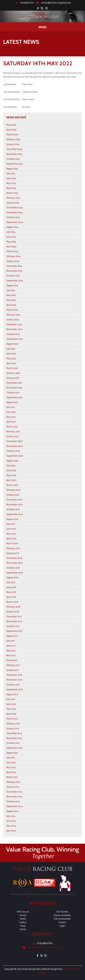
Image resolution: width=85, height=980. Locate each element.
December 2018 (14, 558)
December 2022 (14, 324)
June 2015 (11, 763)
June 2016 (11, 704)
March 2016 (12, 719)
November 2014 (14, 797)
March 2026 (12, 135)
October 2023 (13, 276)
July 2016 (11, 699)
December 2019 (14, 500)
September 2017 (14, 631)
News (23, 919)
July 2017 (11, 641)
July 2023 (11, 290)
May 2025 (11, 183)
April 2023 (11, 305)
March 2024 (12, 251)
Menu (43, 27)
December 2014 (14, 792)
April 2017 (11, 655)
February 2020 (13, 490)
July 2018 (11, 582)
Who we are (23, 912)
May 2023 (11, 300)
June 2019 (11, 529)
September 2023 (14, 281)
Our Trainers (62, 912)
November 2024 (14, 212)
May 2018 (11, 592)
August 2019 (12, 519)
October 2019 (13, 509)
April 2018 (11, 597)
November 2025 (14, 154)
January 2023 (13, 320)
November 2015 (14, 738)
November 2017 (14, 621)
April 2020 (11, 480)
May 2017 (11, 651)
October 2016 (13, 685)
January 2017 (13, 670)
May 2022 (11, 358)
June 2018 (11, 587)
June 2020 (11, 470)
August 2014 (12, 811)
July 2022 (11, 349)
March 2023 (12, 310)
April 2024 (11, 247)
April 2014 (11, 831)
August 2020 (12, 461)
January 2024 (13, 261)
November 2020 (15, 446)
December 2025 (14, 149)
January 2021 (13, 436)
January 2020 (13, 495)
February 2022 (13, 373)
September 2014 (15, 806)
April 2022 (11, 363)
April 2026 (11, 130)
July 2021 (11, 407)
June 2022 (11, 354)
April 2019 (11, 539)
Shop (23, 926)
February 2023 (13, 315)
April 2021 (11, 422)
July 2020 (11, 466)
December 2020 (14, 441)
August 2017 (12, 636)
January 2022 (13, 378)
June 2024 (11, 237)
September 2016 (15, 690)
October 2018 (13, 568)
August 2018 (12, 578)
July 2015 (11, 758)
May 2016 (11, 709)
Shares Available (62, 915)
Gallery (23, 922)
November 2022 (14, 329)
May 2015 (11, 767)
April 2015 (11, 772)
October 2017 (13, 626)
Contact (62, 922)
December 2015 (14, 733)
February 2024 (13, 256)
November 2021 (14, 388)
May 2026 (11, 125)
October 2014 (13, 801)
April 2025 (11, 188)
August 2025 (12, 169)
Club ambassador (62, 919)
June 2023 (11, 295)
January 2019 (13, 553)
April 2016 (11, 714)
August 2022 (12, 344)
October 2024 (13, 217)
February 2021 (13, 432)
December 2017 (14, 616)
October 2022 (13, 334)
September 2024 (15, 222)
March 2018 (12, 602)
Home (23, 929)
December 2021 (14, 383)
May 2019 (11, 534)
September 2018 (15, 573)
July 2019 (11, 524)
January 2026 (13, 144)
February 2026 (13, 139)
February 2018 (13, 607)
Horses (23, 915)
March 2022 (12, 368)
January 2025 (13, 203)
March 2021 (12, 427)
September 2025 (15, 164)
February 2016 (13, 724)
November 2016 (14, 680)
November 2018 (14, 563)
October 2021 (13, 393)
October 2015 (13, 743)
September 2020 (15, 456)
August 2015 (12, 753)
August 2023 (12, 285)
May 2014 (11, 826)
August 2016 (12, 694)
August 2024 (12, 227)
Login (62, 926)
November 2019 (14, 505)
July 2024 (11, 232)
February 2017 (13, 665)
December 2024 (14, 208)
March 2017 (12, 660)
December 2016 (14, 675)
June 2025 (11, 178)
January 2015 (13, 787)
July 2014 (11, 816)
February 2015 (13, 782)
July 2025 (11, 174)
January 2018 (13, 612)
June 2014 (11, 821)
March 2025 (12, 193)
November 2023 (14, 271)
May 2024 (11, 242)
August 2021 (12, 402)
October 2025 (13, 159)
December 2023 (14, 266)
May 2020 (11, 475)
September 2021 (14, 397)
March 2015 (12, 777)
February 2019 (13, 548)
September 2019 (15, 514)
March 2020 (12, 485)
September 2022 (15, 339)
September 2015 (14, 748)
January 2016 (13, 728)
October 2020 (13, 451)
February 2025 (13, 198)
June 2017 (11, 646)
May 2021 (11, 417)
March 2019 (12, 543)
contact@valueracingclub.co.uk (56, 3)
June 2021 (11, 412)
